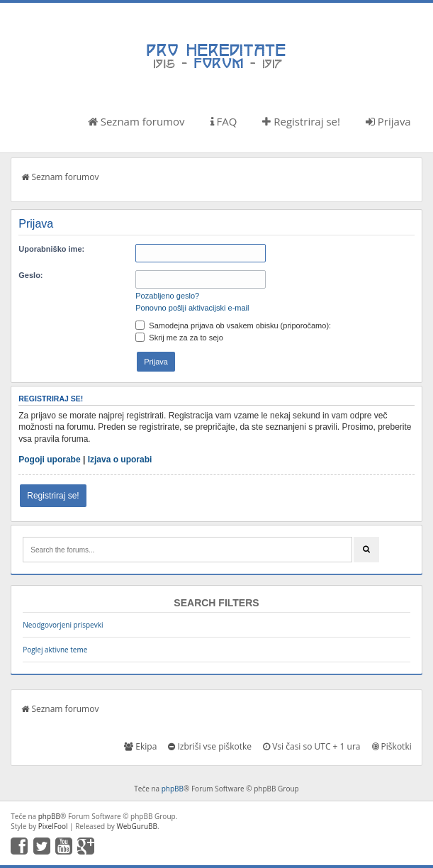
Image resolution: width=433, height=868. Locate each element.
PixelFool (53, 826)
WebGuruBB (137, 826)
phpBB (173, 789)
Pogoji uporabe (49, 460)
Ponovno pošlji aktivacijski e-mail (192, 308)
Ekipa (140, 746)
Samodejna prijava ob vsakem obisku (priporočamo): (233, 325)
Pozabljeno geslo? (167, 296)
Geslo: (30, 275)
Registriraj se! (301, 121)
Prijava (388, 121)
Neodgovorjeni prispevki (63, 625)
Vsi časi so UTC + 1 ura (311, 746)
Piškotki (392, 746)
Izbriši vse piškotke (210, 746)
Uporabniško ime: (51, 249)
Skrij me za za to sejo (179, 338)
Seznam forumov (136, 121)
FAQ (224, 121)
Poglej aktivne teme (55, 650)
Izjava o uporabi (120, 460)
